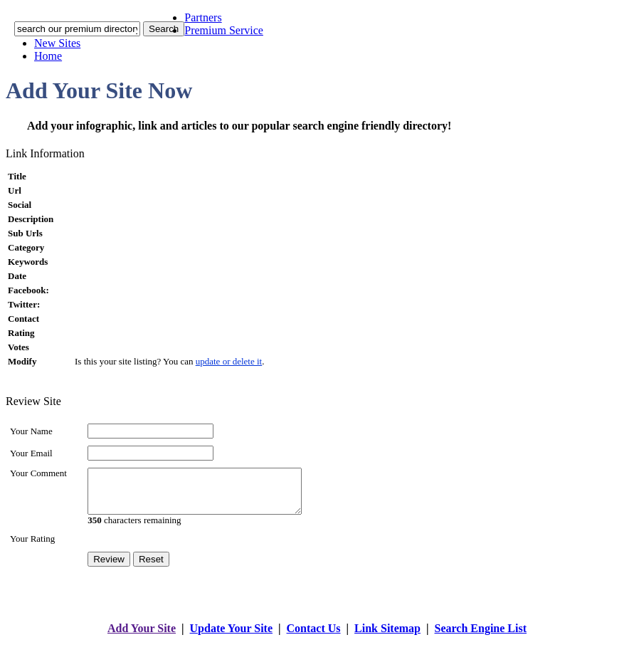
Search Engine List (481, 637)
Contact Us (314, 637)
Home (48, 56)
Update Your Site (231, 637)
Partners (203, 17)
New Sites (57, 43)
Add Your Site (142, 637)
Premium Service (224, 30)
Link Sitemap (387, 637)
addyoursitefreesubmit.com (274, 651)
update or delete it (229, 361)
